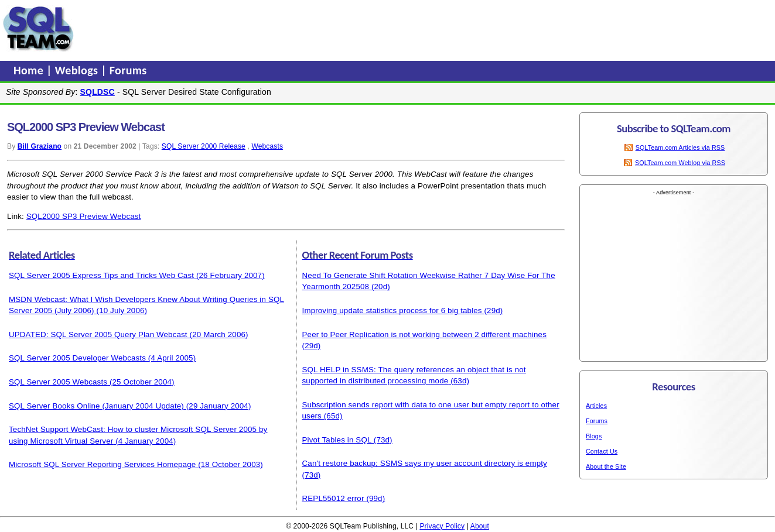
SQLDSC (98, 92)
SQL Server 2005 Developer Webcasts (77, 358)
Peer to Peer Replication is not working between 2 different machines (424, 334)
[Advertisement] (301, 29)
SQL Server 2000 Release (204, 146)
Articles (596, 406)
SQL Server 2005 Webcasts (58, 382)
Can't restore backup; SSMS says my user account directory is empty (425, 463)
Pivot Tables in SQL (337, 440)
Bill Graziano (40, 146)
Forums (128, 70)
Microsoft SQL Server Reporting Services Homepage (102, 464)
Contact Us (602, 451)
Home (30, 70)
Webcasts (267, 146)
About (480, 526)
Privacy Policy (442, 526)
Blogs (594, 436)
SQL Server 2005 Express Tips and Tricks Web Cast (101, 275)
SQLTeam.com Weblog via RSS (680, 163)
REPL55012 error (333, 498)
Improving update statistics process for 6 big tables (392, 310)
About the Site (606, 466)
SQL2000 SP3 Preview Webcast (84, 216)
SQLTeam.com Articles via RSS (680, 147)
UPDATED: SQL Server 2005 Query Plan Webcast (98, 334)
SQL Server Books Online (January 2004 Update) (96, 406)
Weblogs (78, 70)
